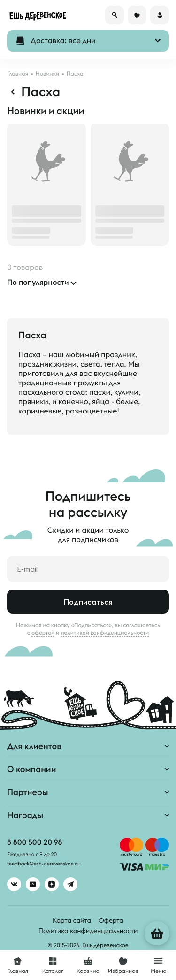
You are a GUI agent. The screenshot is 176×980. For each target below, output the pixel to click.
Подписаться (88, 602)
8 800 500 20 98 (34, 842)
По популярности (38, 283)
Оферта (111, 920)
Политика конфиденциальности (88, 931)
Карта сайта (72, 920)
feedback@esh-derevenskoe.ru (43, 864)
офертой (43, 633)
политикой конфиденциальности (105, 633)
